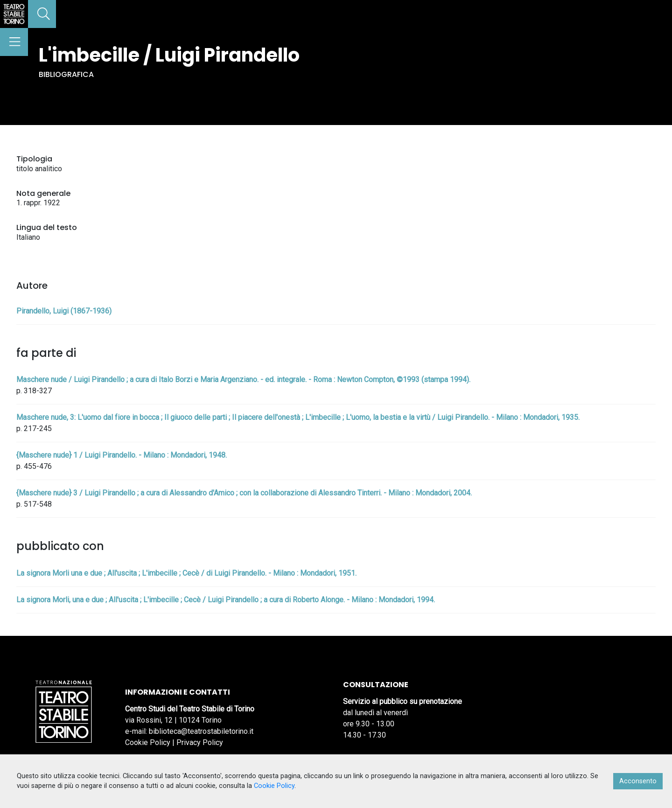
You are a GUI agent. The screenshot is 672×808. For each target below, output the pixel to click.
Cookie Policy (148, 742)
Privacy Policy (200, 742)
